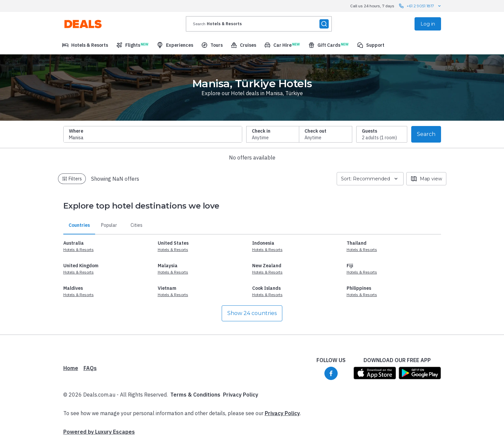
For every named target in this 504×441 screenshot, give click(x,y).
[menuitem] (85, 45)
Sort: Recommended (370, 179)
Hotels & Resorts (79, 250)
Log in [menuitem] (428, 24)
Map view (426, 179)
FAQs (90, 368)
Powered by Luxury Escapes (99, 432)
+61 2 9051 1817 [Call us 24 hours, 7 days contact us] (420, 6)
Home (71, 368)
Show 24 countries (252, 313)
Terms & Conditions (195, 395)
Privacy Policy (241, 395)
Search (426, 134)
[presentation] (259, 24)
